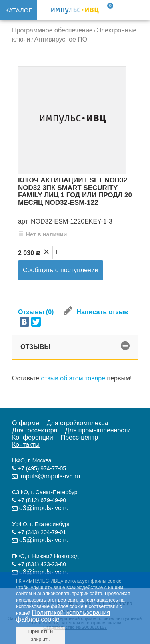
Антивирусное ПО (61, 39)
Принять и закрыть (41, 635)
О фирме (26, 423)
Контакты (26, 445)
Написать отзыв (96, 312)
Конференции (33, 437)
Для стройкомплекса (77, 423)
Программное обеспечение (52, 30)
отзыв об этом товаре (73, 378)
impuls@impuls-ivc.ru (50, 476)
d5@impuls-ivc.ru (44, 540)
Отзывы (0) (36, 312)
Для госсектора (35, 430)
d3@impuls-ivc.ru (44, 508)
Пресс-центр (80, 437)
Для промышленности (98, 430)
